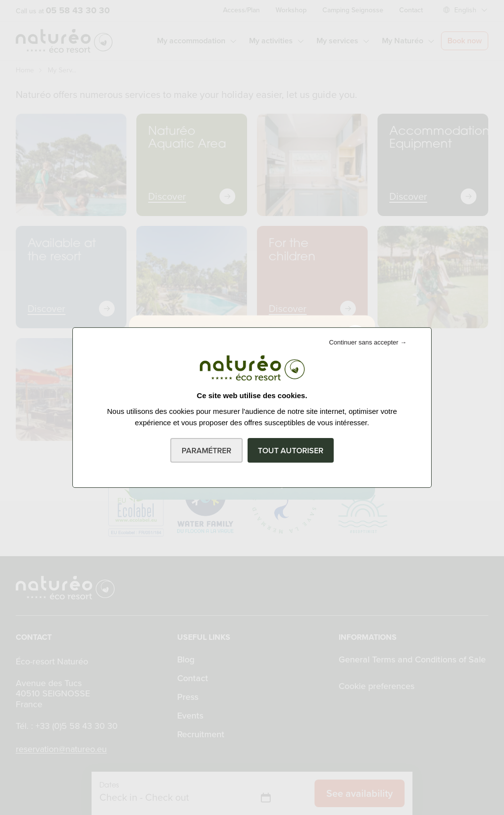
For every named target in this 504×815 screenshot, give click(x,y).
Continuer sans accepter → (368, 342)
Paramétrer (206, 451)
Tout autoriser (291, 451)
